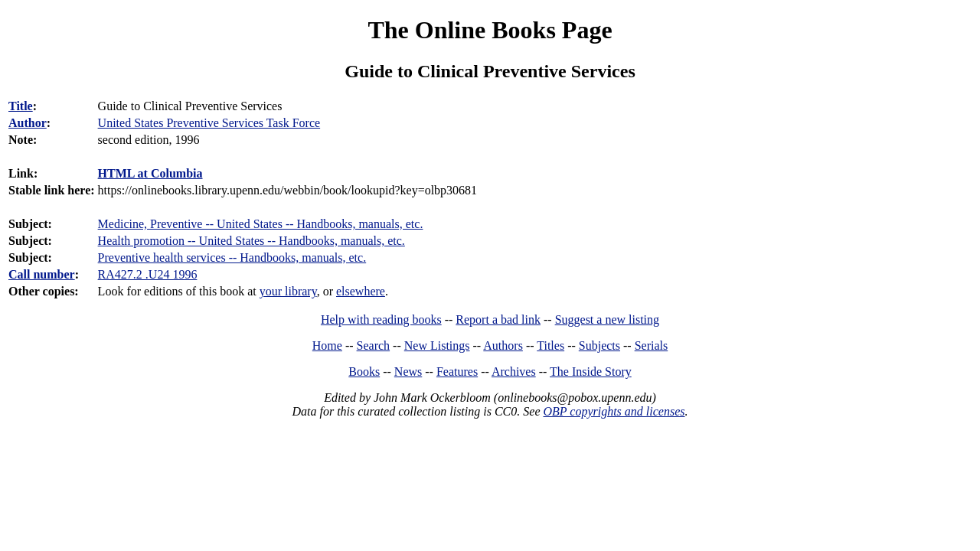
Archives (514, 372)
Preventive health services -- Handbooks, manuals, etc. (232, 258)
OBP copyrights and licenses (614, 411)
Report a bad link (498, 320)
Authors (503, 346)
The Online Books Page (490, 30)
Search (374, 346)
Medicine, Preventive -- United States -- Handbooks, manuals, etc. (261, 224)
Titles (550, 346)
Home (327, 346)
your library (288, 291)
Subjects (599, 346)
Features (457, 372)
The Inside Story (591, 372)
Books (364, 372)
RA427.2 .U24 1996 (148, 274)
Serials (652, 346)
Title (21, 106)
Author (28, 123)
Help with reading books (381, 320)
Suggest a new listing (607, 320)
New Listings (437, 346)
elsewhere (361, 291)
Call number (42, 274)
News (408, 372)
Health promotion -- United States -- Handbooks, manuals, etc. (252, 241)
